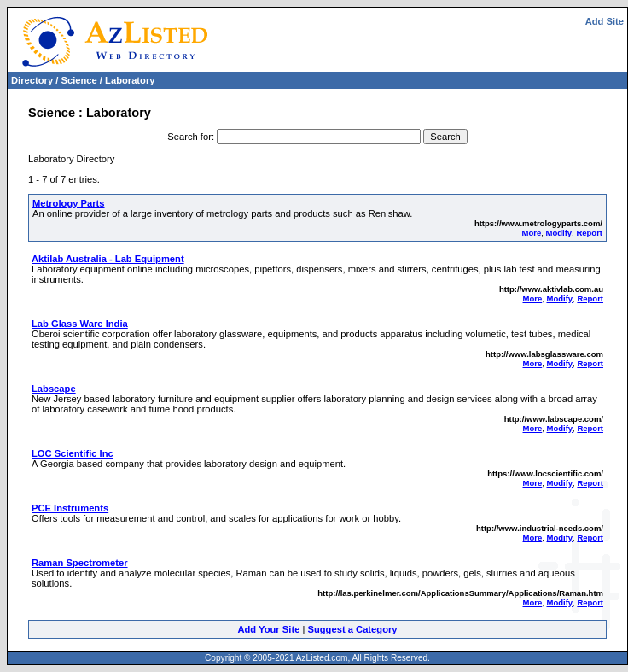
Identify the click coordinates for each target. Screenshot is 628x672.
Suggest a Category (352, 629)
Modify (558, 233)
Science (78, 80)
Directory (32, 80)
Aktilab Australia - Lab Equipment (108, 259)
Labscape (54, 389)
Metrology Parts (69, 203)
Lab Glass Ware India (80, 324)
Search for (189, 137)
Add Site (605, 21)
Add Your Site (268, 629)
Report (589, 233)
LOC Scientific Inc (73, 453)
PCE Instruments (70, 508)
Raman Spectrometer (80, 563)
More (532, 233)
